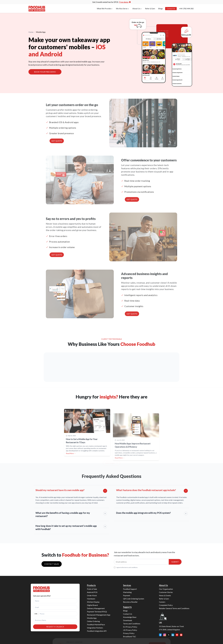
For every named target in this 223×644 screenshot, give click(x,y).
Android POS (92, 592)
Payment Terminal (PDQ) (97, 612)
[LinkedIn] (173, 635)
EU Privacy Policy (130, 627)
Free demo (125, 2)
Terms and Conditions (132, 624)
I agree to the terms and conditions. (126, 567)
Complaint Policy (166, 605)
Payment (127, 595)
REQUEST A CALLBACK (55, 627)
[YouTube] (177, 635)
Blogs (161, 8)
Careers (162, 602)
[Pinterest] (181, 635)
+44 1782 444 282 (186, 8)
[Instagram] (165, 635)
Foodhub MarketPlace (96, 624)
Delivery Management (96, 608)
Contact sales (52, 564)
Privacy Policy (129, 633)
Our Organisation (166, 589)
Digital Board (92, 605)
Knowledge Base (130, 617)
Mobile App (92, 618)
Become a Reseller (130, 602)
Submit (175, 562)
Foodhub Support (130, 589)
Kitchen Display (93, 602)
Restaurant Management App (99, 615)
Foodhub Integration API (97, 631)
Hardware (91, 599)
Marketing (127, 592)
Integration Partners (95, 628)
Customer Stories (166, 592)
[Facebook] (160, 635)
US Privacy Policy (130, 630)
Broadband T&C (130, 636)
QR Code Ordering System (134, 599)
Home (31, 32)
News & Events (165, 595)
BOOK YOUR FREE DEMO (45, 72)
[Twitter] (169, 635)
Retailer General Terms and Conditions (174, 608)
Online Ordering (93, 621)
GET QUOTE (57, 141)
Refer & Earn (150, 8)
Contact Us (171, 9)
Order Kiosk (92, 595)
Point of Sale (92, 589)
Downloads (128, 620)
